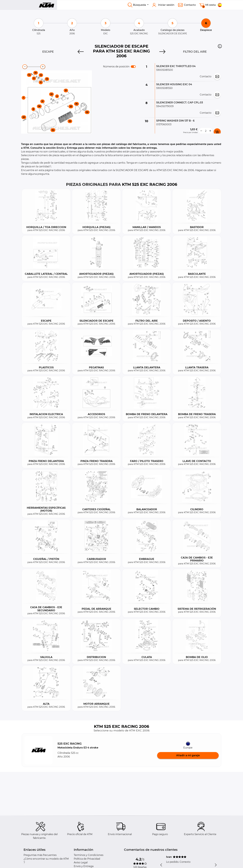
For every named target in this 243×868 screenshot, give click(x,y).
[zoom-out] (25, 67)
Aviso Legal (81, 862)
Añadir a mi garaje (188, 755)
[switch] (133, 67)
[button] (220, 46)
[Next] (162, 52)
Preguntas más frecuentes (40, 855)
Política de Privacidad (87, 859)
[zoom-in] (43, 67)
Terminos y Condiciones (89, 855)
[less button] (201, 131)
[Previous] (81, 52)
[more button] (210, 131)
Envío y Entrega (84, 866)
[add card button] (217, 132)
